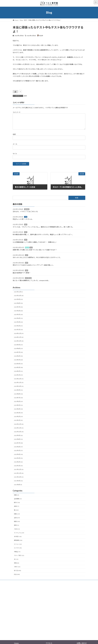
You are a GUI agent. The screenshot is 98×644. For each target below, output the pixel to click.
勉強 (30, 281)
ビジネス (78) (18, 550)
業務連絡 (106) (18, 543)
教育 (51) (17, 528)
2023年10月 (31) (19, 389)
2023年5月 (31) (18, 408)
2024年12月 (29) (19, 336)
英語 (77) (17, 509)
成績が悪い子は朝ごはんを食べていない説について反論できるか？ (35, 252)
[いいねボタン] (15, 92)
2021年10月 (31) (19, 479)
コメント (17, 112)
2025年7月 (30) (18, 309)
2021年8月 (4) (18, 487)
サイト (15, 156)
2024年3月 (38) (18, 370)
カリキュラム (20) (19, 535)
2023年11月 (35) (19, 385)
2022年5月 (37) (18, 453)
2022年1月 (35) (18, 468)
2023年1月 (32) (18, 423)
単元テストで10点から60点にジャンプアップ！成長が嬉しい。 (33, 268)
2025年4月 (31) (18, 321)
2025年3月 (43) (18, 325)
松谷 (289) (17, 577)
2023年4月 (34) (18, 411)
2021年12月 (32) (19, 472)
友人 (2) (16, 562)
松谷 (31, 250)
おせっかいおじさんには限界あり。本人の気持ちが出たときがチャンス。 (37, 260)
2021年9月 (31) (18, 483)
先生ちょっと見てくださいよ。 (23, 222)
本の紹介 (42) (18, 539)
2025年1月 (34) (18, 332)
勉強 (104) (17, 524)
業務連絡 (27, 212)
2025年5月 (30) (18, 317)
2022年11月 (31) (19, 430)
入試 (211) (17, 531)
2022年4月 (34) (18, 457)
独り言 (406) (18, 573)
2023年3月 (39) (18, 415)
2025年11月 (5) (18, 294)
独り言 (27, 250)
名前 (14, 137)
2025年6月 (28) (18, 313)
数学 (26, 96)
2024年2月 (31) (18, 374)
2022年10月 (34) (19, 434)
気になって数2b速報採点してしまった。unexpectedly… (31, 283)
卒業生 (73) (17, 554)
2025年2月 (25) (18, 328)
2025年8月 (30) (18, 306)
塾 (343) (16, 513)
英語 (26, 273)
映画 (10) (17, 497)
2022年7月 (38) (18, 445)
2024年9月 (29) (18, 347)
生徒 (26, 219)
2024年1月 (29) (18, 377)
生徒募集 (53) (18, 501)
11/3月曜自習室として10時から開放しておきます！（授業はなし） (35, 245)
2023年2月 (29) (18, 419)
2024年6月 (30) (18, 359)
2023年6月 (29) (18, 404)
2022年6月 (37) (18, 449)
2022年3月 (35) (18, 461)
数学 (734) (17, 505)
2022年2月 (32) (18, 464)
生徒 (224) (17, 520)
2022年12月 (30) (19, 427)
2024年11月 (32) (19, 340)
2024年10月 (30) (19, 343)
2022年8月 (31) (18, 442)
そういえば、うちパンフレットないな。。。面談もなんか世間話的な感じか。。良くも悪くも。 (43, 229)
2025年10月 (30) (19, 298)
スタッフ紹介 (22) (19, 558)
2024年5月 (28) (18, 362)
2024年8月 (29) (18, 351)
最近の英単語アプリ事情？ (22, 275)
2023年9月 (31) (18, 393)
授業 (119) (17, 516)
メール (15, 146)
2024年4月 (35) (18, 366)
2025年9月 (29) (18, 302)
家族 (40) (17, 565)
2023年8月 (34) (18, 396)
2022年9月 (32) (18, 438)
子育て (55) (17, 569)
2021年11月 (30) (19, 476)
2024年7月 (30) (18, 355)
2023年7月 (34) (18, 400)
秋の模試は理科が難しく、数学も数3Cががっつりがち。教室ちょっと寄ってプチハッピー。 (43, 237)
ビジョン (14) (18, 547)
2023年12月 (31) (19, 381)
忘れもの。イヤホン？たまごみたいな (25, 214)
